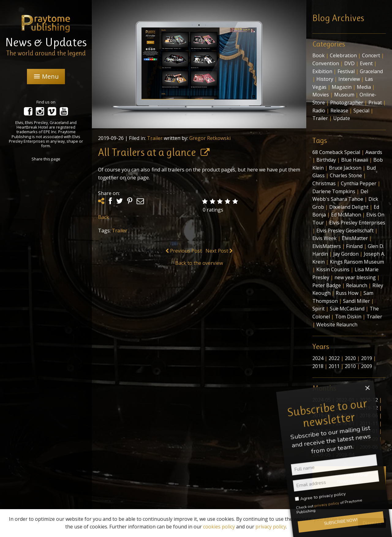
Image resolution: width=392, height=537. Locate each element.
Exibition (322, 71)
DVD (349, 63)
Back (104, 217)
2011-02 (345, 431)
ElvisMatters (327, 246)
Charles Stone (346, 175)
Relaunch (357, 285)
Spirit (318, 309)
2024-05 (322, 400)
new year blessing (355, 277)
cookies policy (219, 527)
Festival (346, 71)
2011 (334, 366)
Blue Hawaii (355, 160)
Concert (371, 55)
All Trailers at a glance (147, 152)
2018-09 (345, 415)
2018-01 (345, 423)
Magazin (342, 87)
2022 (334, 358)
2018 (318, 366)
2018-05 (322, 423)
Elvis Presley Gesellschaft (345, 231)
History (325, 79)
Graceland (371, 71)
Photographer (347, 103)
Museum (344, 95)
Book (318, 55)
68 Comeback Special (336, 152)
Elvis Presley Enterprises (357, 223)
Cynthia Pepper (359, 183)
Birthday (326, 160)
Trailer (155, 138)
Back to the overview (199, 263)
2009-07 (345, 447)
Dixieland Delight (349, 207)
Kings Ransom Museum (357, 262)
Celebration (343, 55)
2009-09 (369, 439)
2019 (367, 358)
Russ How (347, 293)
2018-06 (369, 415)
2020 (350, 358)
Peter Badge (327, 285)
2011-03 (322, 431)
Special (361, 111)
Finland (354, 246)
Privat (375, 103)
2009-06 (369, 447)
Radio (319, 111)
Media (364, 87)
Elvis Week (324, 238)
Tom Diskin (348, 317)
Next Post (219, 251)
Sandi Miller (356, 301)
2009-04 (345, 455)
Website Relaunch (337, 325)
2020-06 (322, 408)
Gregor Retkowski (210, 138)
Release (339, 111)
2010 (350, 366)
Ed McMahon (346, 215)
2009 (367, 366)
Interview (349, 79)
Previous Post (184, 251)
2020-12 (369, 400)
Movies (321, 95)
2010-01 (369, 431)
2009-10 (345, 439)
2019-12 (369, 408)
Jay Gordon (346, 254)
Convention (326, 63)
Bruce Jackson (345, 168)
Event (366, 63)
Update (342, 118)
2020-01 (345, 408)
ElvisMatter (355, 238)
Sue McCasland (347, 309)
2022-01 (345, 400)
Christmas (324, 183)
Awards (374, 152)
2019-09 (322, 415)
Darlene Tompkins (334, 191)
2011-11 (369, 423)
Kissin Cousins (333, 269)
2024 (318, 358)
